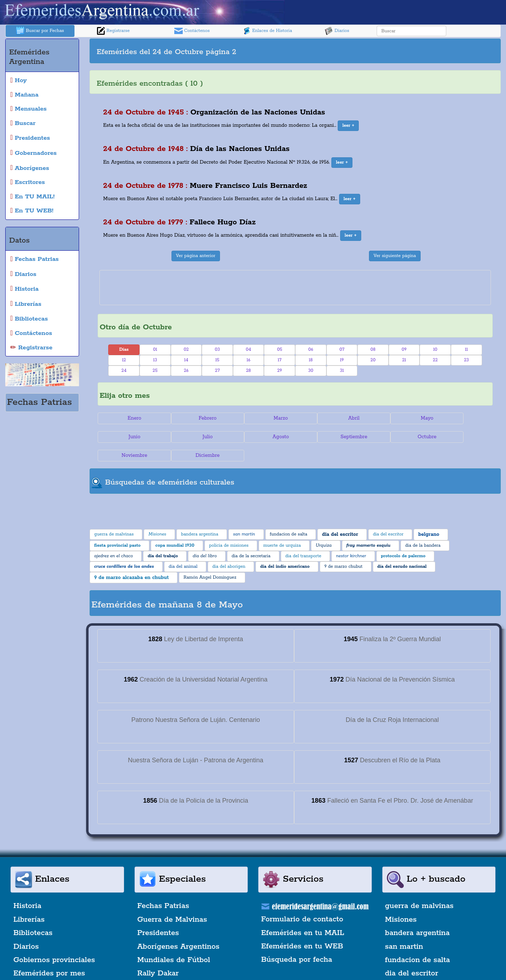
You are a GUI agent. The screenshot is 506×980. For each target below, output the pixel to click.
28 (248, 371)
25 (155, 371)
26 (186, 371)
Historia (27, 888)
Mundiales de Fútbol (174, 941)
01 (155, 350)
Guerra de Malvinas (172, 901)
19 (342, 360)
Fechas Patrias (163, 888)
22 (435, 360)
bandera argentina (417, 914)
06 (311, 350)
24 (124, 371)
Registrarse (113, 31)
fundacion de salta (418, 941)
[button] (348, 126)
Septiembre (262, 437)
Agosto (197, 437)
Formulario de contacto (302, 901)
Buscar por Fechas (40, 31)
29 (280, 371)
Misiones (401, 901)
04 (249, 350)
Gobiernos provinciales (54, 941)
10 (435, 350)
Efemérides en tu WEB (302, 928)
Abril (328, 418)
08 (373, 350)
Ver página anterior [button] (196, 256)
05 (280, 350)
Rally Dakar (158, 955)
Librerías (29, 901)
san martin (404, 928)
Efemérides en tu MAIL (303, 914)
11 (466, 350)
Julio (131, 437)
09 (404, 350)
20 (373, 360)
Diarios (337, 31)
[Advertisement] (397, 51)
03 (217, 350)
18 (311, 360)
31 (342, 371)
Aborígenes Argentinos (179, 928)
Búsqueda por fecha (297, 941)
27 (217, 371)
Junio (460, 418)
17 (280, 360)
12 (124, 360)
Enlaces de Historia (267, 31)
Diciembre (459, 437)
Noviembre (394, 437)
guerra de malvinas (419, 888)
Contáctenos (192, 31)
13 (155, 360)
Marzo (262, 418)
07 (342, 350)
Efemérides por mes (49, 955)
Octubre (328, 437)
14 (186, 360)
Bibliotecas (33, 914)
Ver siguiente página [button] (395, 256)
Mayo (394, 418)
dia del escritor (412, 955)
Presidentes (158, 914)
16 (249, 360)
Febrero (197, 418)
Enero (131, 418)
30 (311, 371)
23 (466, 360)
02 (186, 350)
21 (404, 360)
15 (217, 360)
